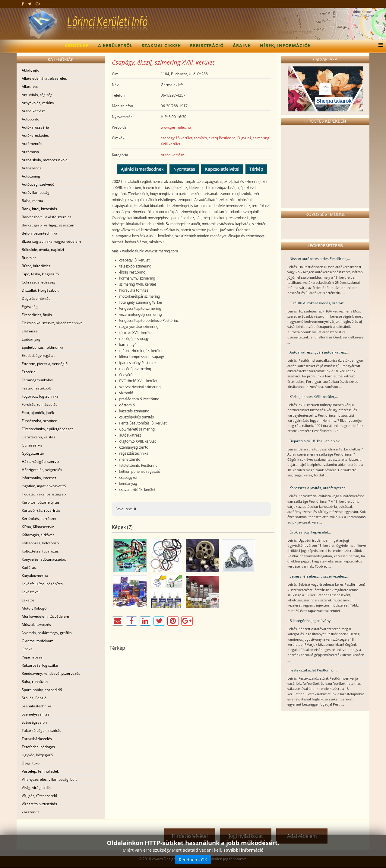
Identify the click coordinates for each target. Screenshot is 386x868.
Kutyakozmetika (35, 576)
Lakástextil (31, 592)
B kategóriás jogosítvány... (311, 621)
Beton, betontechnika (40, 233)
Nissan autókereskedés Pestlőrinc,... (320, 259)
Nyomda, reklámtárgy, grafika (47, 633)
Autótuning (31, 176)
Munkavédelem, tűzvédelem (45, 616)
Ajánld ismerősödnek (142, 169)
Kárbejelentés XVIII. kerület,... (314, 397)
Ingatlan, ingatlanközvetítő (44, 486)
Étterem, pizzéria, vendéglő (45, 364)
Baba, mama (32, 201)
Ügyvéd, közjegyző (37, 755)
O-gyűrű (244, 138)
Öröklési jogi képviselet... (310, 532)
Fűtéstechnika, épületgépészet (47, 429)
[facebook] (23, 4)
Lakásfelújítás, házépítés (42, 584)
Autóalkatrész (33, 111)
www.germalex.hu (176, 127)
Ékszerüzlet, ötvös (37, 315)
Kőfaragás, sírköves (38, 535)
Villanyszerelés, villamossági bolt (49, 779)
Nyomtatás (184, 169)
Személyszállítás (36, 714)
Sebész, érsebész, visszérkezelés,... (319, 576)
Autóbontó (30, 119)
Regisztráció (207, 45)
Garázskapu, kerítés (38, 437)
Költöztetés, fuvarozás (40, 551)
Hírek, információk (285, 45)
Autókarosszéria (35, 127)
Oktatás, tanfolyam (38, 641)
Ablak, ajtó (30, 70)
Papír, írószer (33, 657)
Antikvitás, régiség (37, 95)
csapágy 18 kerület (177, 138)
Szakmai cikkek (161, 45)
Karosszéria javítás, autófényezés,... (319, 488)
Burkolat (29, 258)
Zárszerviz (30, 812)
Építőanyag (31, 339)
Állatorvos (30, 86)
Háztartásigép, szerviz (40, 461)
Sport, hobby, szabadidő (42, 690)
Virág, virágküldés (37, 788)
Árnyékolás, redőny (38, 103)
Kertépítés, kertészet (39, 519)
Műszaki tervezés (36, 625)
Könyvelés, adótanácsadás (44, 559)
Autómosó (30, 152)
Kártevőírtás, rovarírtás (41, 510)
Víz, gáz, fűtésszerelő (39, 796)
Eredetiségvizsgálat (38, 356)
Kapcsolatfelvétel (222, 169)
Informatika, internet (39, 478)
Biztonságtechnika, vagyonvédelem (51, 241)
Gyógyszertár (33, 453)
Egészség (30, 307)
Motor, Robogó (34, 608)
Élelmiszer (30, 331)
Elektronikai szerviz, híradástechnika (52, 323)
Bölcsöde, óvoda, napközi (43, 250)
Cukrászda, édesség (39, 282)
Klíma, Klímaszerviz (38, 527)
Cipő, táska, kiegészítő (40, 274)
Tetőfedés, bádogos (38, 747)
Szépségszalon (34, 722)
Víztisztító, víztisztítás (39, 804)
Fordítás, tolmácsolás (40, 404)
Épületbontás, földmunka (43, 347)
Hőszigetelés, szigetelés (42, 470)
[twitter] (30, 4)
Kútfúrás (29, 567)
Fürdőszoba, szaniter (39, 421)
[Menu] (379, 46)
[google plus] (38, 4)
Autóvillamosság (36, 192)
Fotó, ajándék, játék (38, 413)
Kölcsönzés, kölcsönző (40, 543)
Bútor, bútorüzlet (36, 266)
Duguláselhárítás (36, 298)
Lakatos (28, 600)
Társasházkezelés (37, 739)
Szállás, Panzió (34, 698)
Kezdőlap (77, 45)
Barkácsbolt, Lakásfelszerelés (47, 217)
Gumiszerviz (32, 445)
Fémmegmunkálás (37, 380)
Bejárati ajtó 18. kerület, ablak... (316, 441)
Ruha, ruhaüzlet (35, 682)
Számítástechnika (36, 706)
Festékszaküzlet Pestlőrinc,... (313, 670)
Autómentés (32, 144)
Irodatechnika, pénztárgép (44, 494)
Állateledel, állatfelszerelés (44, 78)
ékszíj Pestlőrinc (222, 138)
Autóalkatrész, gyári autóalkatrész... (320, 352)
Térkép (256, 169)
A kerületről (115, 45)
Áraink (242, 45)
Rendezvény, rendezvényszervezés (51, 673)
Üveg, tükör (31, 763)
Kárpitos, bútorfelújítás (41, 502)
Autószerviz (32, 168)
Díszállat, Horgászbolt (40, 290)
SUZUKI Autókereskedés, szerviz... (318, 303)
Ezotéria (29, 372)
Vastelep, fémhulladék (40, 771)
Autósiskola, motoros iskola (45, 160)
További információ (244, 850)
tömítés (201, 138)
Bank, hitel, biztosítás (39, 209)
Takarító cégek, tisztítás (41, 730)
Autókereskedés (35, 135)
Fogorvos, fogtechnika (40, 396)
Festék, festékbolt (36, 388)
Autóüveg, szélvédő (38, 184)
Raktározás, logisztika (40, 665)
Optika (27, 649)
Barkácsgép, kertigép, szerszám (49, 225)
